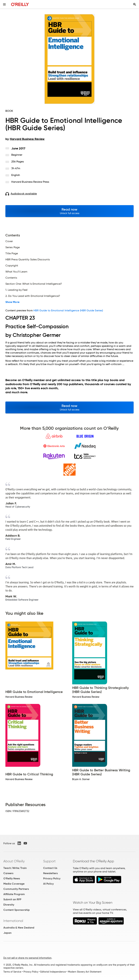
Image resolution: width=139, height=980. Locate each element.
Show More (12, 302)
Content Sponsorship (17, 910)
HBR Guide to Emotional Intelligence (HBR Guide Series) (68, 310)
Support (49, 861)
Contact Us (50, 868)
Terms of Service (12, 972)
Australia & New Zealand (19, 928)
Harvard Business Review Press (30, 182)
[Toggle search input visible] (135, 4)
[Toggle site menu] (4, 4)
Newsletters (50, 873)
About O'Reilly (14, 861)
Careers (8, 873)
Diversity (9, 905)
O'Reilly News (12, 878)
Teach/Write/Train (15, 868)
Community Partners (16, 889)
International (13, 921)
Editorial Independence (53, 972)
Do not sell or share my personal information (27, 958)
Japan (7, 933)
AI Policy (48, 884)
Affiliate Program (14, 894)
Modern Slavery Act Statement (85, 972)
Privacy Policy (52, 878)
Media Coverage (14, 884)
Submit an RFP (12, 899)
